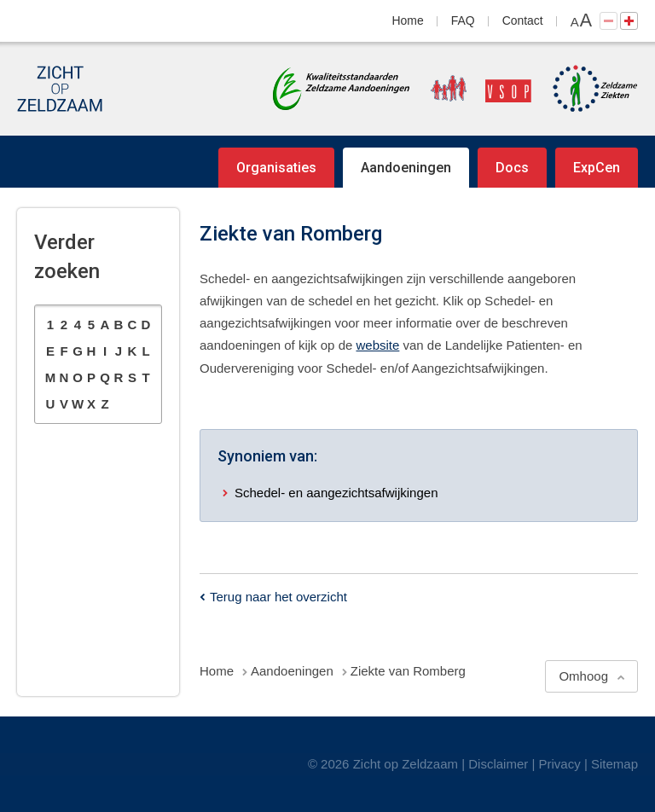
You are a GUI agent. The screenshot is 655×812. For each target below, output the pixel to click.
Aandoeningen (406, 168)
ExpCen (597, 168)
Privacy (560, 764)
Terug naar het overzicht (278, 597)
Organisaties (276, 168)
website (377, 345)
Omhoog (583, 676)
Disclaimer (498, 764)
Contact (523, 20)
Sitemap (614, 764)
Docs (512, 168)
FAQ (463, 20)
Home (408, 20)
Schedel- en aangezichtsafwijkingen (336, 493)
